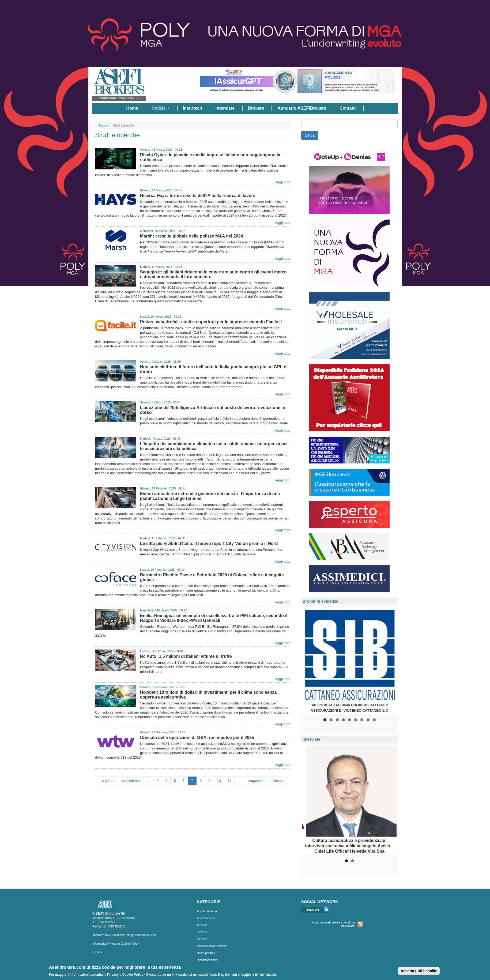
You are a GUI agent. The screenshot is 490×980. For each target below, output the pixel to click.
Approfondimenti (208, 911)
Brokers (256, 108)
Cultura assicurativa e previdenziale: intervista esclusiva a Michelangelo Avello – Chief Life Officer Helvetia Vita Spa (349, 846)
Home (132, 108)
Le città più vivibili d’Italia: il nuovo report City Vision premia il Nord (209, 543)
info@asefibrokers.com (141, 935)
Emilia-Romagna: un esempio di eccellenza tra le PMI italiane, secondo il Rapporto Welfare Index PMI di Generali (214, 618)
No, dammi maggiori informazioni (248, 974)
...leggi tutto (282, 182)
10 (219, 781)
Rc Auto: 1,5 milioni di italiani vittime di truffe (186, 656)
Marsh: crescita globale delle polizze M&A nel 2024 (191, 236)
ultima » (278, 781)
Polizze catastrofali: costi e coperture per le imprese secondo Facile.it (211, 322)
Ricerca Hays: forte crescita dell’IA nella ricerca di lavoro (198, 196)
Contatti (348, 108)
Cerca (310, 135)
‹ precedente (130, 781)
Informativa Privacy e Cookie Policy (115, 944)
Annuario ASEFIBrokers (302, 108)
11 (229, 781)
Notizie (161, 108)
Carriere (202, 939)
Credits (97, 952)
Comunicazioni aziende (212, 946)
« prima (108, 781)
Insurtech (193, 108)
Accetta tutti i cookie (419, 971)
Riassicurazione (207, 960)
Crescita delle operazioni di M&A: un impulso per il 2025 (197, 738)
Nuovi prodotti (206, 953)
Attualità (202, 925)
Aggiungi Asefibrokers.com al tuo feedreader (333, 924)
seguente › (256, 781)
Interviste (225, 108)
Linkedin (315, 910)
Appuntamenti (206, 918)
